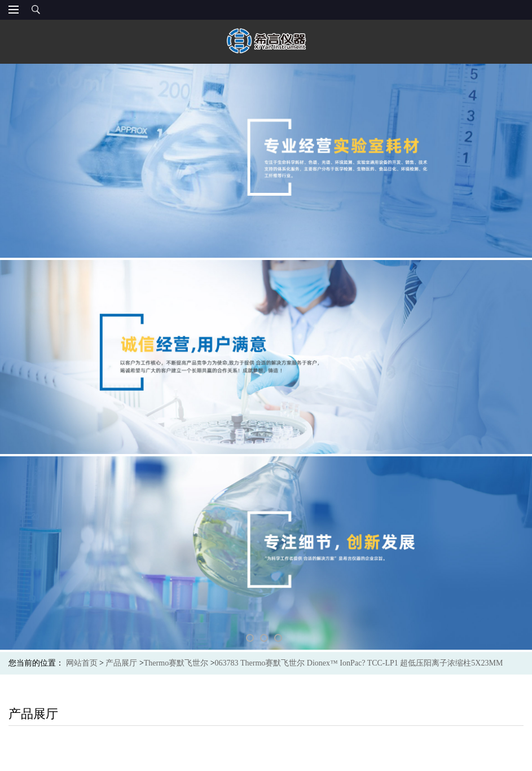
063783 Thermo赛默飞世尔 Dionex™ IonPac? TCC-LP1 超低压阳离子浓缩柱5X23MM (359, 663)
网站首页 (82, 663)
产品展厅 (121, 663)
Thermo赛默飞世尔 (176, 663)
